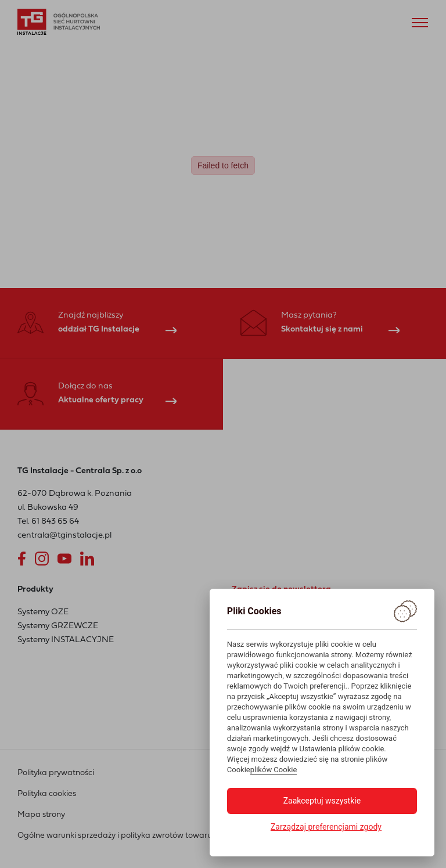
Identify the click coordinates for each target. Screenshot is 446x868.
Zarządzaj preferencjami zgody (326, 827)
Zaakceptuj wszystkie (322, 801)
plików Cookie (274, 770)
